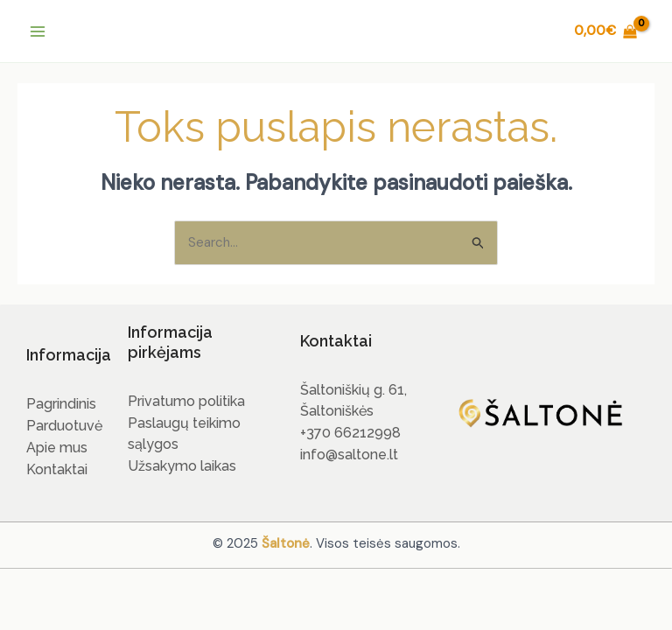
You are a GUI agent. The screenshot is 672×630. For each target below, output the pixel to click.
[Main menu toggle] (37, 31)
